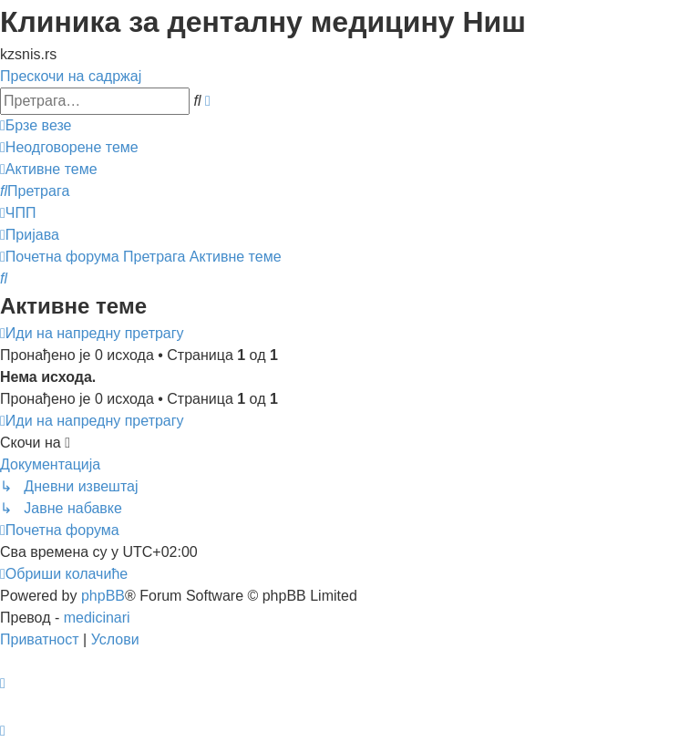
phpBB (103, 596)
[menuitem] (69, 147)
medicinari (97, 618)
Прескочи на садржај (71, 76)
